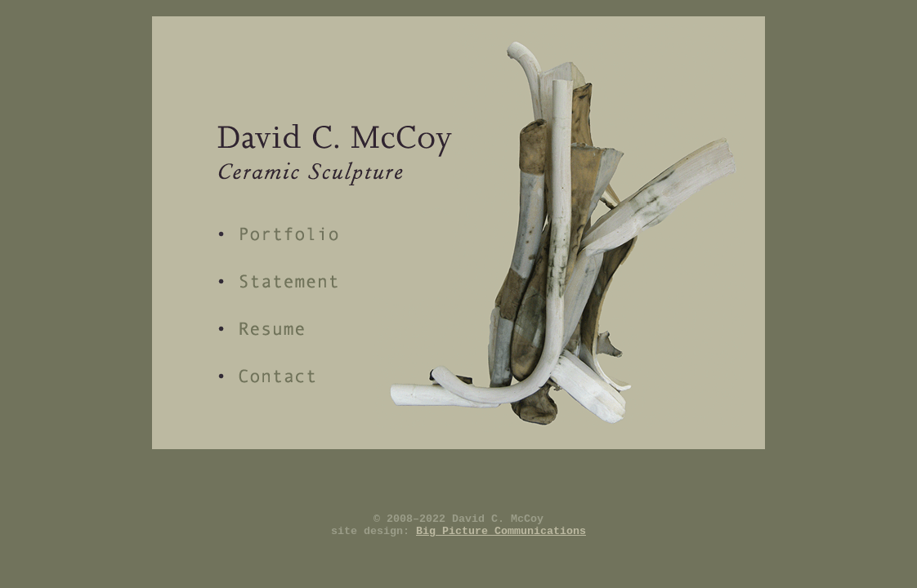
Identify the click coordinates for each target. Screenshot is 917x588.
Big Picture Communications (501, 531)
